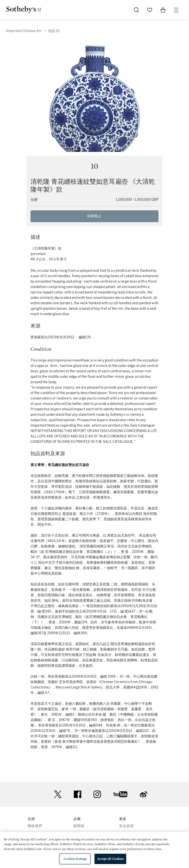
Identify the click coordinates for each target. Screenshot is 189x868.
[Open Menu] (176, 10)
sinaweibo (143, 794)
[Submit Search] (136, 10)
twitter (58, 794)
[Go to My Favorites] (150, 10)
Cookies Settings (75, 859)
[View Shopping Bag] (163, 10)
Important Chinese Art (24, 31)
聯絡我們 (35, 826)
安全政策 (126, 826)
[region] (94, 850)
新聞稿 (79, 826)
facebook (78, 794)
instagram (97, 794)
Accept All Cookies (110, 859)
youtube (120, 794)
